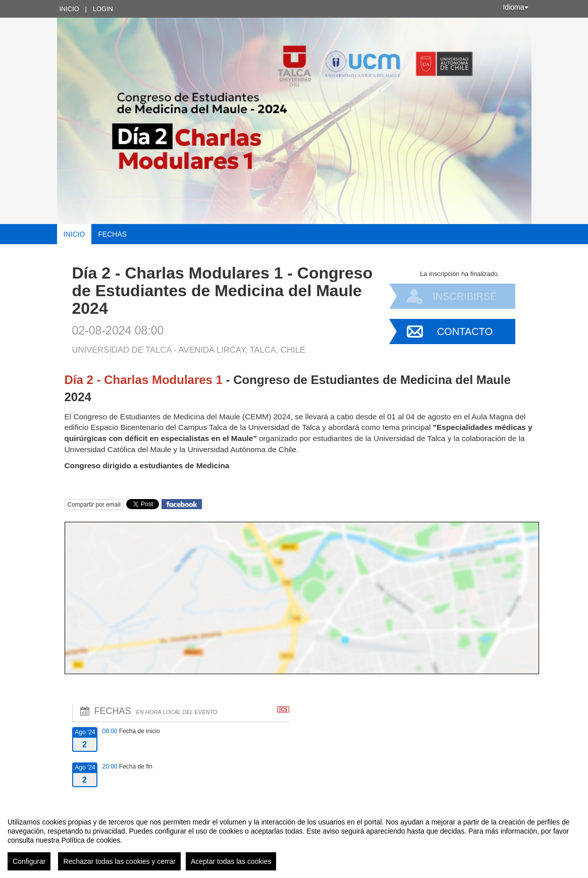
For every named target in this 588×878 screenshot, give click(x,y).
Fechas (112, 234)
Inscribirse (465, 296)
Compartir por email (94, 505)
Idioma (515, 7)
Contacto (465, 332)
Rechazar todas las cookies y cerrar (119, 861)
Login (103, 9)
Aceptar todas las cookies (231, 861)
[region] (294, 840)
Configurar (29, 861)
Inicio (69, 9)
